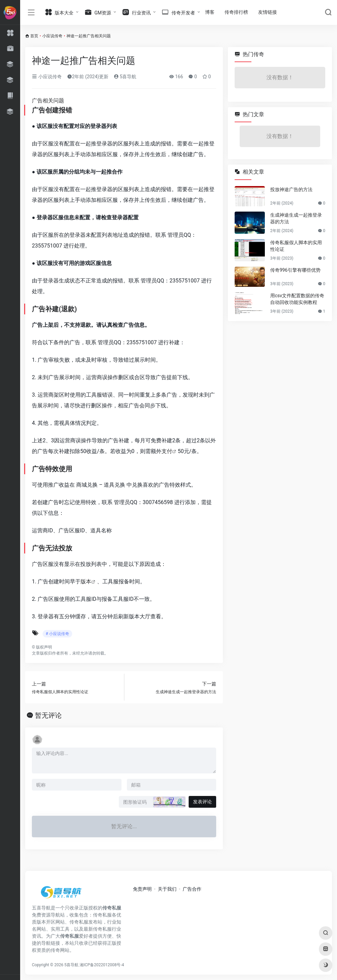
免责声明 (142, 889)
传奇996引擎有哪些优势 (295, 270)
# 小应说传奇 (57, 634)
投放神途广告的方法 (291, 189)
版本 (86, 582)
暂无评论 (48, 715)
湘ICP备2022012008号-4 (102, 965)
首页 (34, 36)
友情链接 (268, 12)
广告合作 (192, 889)
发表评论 (202, 802)
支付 (167, 451)
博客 (210, 12)
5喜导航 (125, 77)
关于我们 (167, 889)
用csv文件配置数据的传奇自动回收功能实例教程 (297, 299)
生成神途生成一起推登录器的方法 (296, 218)
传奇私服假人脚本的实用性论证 (296, 246)
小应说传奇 (52, 36)
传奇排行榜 (236, 12)
